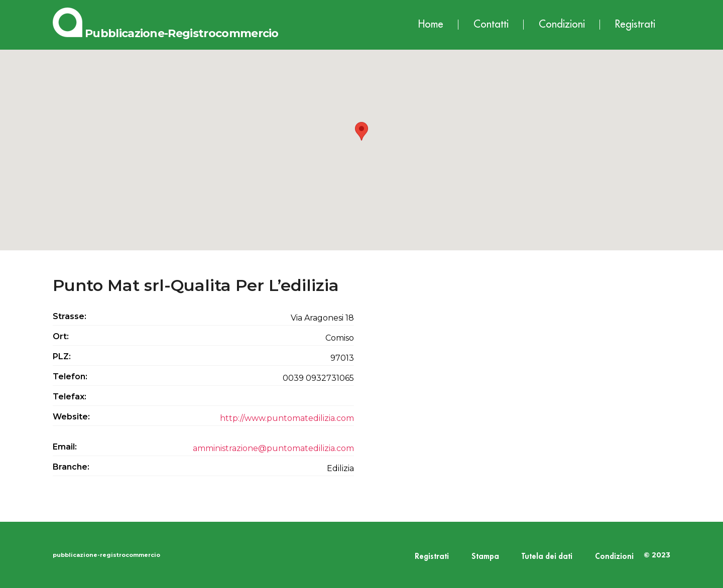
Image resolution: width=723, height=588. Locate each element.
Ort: (61, 336)
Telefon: (70, 377)
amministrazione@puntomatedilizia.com (273, 448)
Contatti (491, 24)
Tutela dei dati (547, 557)
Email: (65, 447)
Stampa (485, 557)
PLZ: (62, 356)
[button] (361, 141)
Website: (71, 417)
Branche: (71, 467)
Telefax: (70, 397)
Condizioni (562, 24)
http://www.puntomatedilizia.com (287, 418)
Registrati (635, 24)
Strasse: (70, 316)
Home (431, 24)
